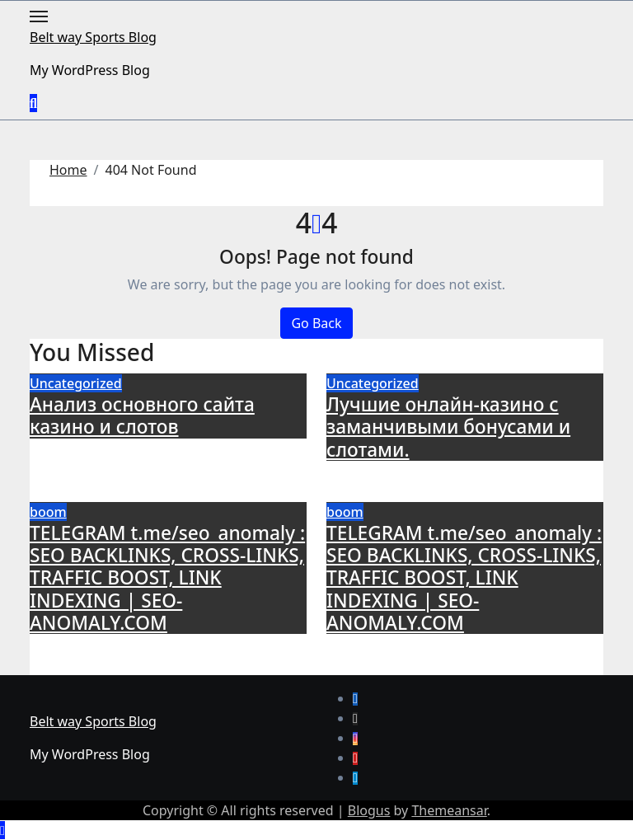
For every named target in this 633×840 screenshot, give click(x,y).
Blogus (369, 810)
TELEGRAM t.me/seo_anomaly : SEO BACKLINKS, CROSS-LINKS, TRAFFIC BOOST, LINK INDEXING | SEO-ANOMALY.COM (167, 578)
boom (48, 512)
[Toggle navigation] (39, 16)
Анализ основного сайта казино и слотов (142, 415)
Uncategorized (76, 383)
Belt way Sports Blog (93, 37)
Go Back (316, 323)
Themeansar (449, 810)
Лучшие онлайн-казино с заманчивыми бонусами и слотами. (448, 427)
